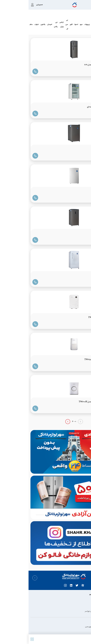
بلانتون (14, 25)
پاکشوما (71, 25)
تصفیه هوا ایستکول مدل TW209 (73, 318)
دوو (53, 25)
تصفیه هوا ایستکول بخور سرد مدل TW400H (69, 402)
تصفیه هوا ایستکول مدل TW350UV (71, 360)
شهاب (8, 25)
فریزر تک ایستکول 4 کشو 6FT (75, 191)
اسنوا (48, 25)
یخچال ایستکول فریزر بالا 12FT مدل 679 (71, 65)
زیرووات (59, 25)
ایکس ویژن (33, 25)
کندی (65, 25)
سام (3, 25)
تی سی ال (38, 25)
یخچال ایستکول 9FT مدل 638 (75, 276)
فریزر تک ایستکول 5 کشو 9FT (75, 233)
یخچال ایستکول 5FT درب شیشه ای (73, 107)
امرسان (21, 25)
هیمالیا (79, 25)
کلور (43, 25)
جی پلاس (27, 25)
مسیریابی (11, 5)
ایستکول (86, 25)
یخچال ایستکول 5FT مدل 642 (75, 149)
